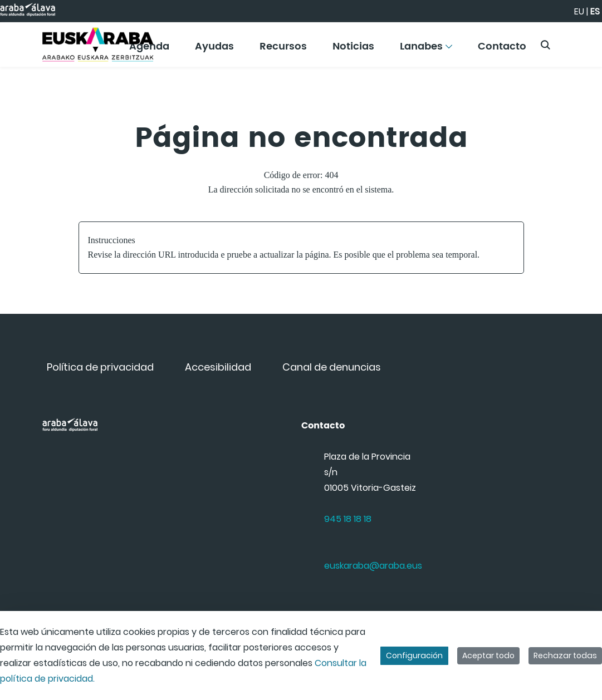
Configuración (414, 655)
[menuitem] (215, 50)
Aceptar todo (488, 655)
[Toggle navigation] (574, 42)
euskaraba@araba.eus (373, 566)
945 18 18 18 (348, 519)
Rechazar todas (565, 655)
